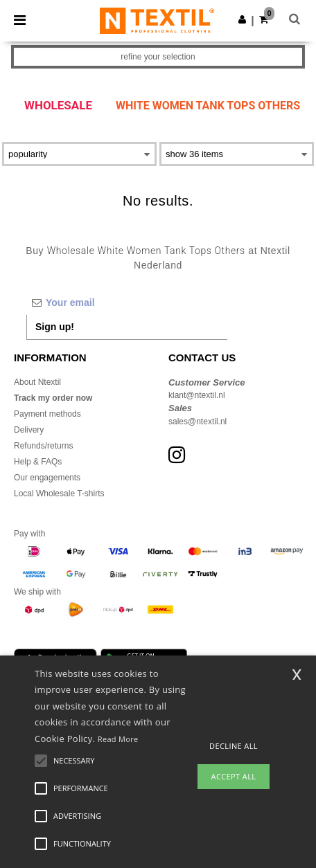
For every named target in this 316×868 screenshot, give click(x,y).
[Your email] (127, 302)
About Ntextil (37, 382)
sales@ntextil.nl (197, 422)
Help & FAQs (38, 462)
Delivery (29, 430)
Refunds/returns (43, 446)
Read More (118, 739)
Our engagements (47, 478)
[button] (242, 19)
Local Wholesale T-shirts (59, 494)
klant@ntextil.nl (197, 395)
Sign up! (55, 327)
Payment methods (47, 414)
